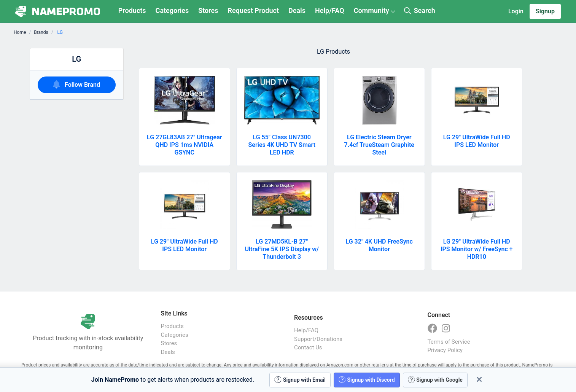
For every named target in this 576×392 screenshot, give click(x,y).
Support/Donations (318, 339)
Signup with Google (435, 380)
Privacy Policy (445, 350)
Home (20, 32)
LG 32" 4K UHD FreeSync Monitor (379, 245)
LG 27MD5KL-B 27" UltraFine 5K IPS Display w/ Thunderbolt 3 (282, 249)
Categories (172, 10)
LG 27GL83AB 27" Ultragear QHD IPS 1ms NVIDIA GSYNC (185, 145)
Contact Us (308, 347)
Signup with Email (300, 380)
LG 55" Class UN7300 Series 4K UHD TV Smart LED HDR (282, 145)
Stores (208, 10)
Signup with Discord (367, 380)
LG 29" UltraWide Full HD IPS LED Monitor (477, 141)
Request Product (253, 10)
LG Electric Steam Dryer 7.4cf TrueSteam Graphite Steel (379, 145)
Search (420, 10)
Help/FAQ (330, 10)
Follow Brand (76, 84)
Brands (41, 32)
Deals (297, 10)
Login (516, 11)
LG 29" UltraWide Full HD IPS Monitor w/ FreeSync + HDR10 (477, 249)
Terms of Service (449, 342)
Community (372, 10)
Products (132, 10)
